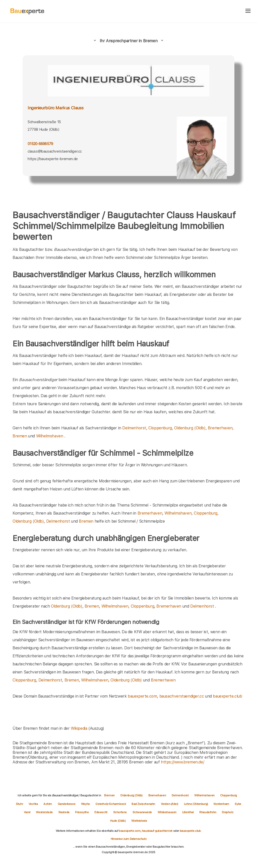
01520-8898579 (40, 144)
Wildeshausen (167, 812)
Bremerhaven (220, 428)
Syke (238, 804)
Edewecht (101, 812)
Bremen (20, 436)
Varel (27, 812)
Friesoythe (82, 812)
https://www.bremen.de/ (182, 762)
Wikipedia (80, 728)
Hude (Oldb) (118, 821)
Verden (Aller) (170, 804)
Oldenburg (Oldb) (190, 428)
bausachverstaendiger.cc (182, 696)
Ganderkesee (67, 804)
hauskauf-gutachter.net (157, 831)
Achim (48, 804)
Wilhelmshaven (50, 436)
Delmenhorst (134, 428)
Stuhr (20, 804)
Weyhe (86, 804)
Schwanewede (143, 812)
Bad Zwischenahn (144, 804)
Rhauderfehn (208, 812)
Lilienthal (188, 812)
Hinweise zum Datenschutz (128, 839)
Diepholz (228, 812)
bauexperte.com (142, 696)
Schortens (120, 812)
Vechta (34, 804)
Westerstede (45, 812)
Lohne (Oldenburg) (196, 804)
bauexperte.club (227, 696)
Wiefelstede (139, 821)
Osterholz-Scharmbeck (111, 804)
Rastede (64, 812)
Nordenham (222, 804)
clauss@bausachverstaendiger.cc (55, 151)
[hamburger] (248, 11)
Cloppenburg (160, 428)
